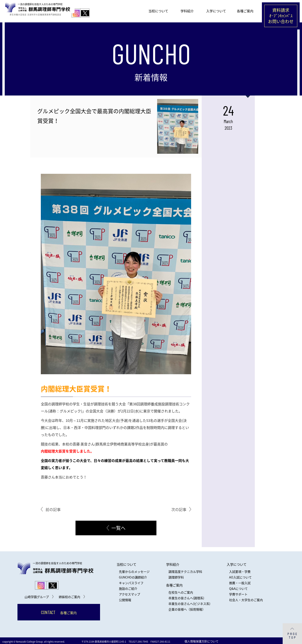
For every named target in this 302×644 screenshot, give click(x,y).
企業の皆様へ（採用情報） (187, 608)
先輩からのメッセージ (134, 570)
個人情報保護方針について (201, 640)
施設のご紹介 (128, 587)
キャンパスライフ (131, 581)
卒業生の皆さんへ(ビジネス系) (189, 602)
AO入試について (240, 575)
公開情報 (125, 598)
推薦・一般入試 (240, 581)
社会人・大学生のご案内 (246, 598)
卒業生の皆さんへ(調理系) (186, 596)
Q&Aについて (238, 587)
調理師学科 (176, 575)
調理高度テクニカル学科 (185, 570)
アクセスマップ (130, 592)
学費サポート (238, 592)
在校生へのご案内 (181, 591)
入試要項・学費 (240, 570)
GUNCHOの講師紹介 (133, 575)
